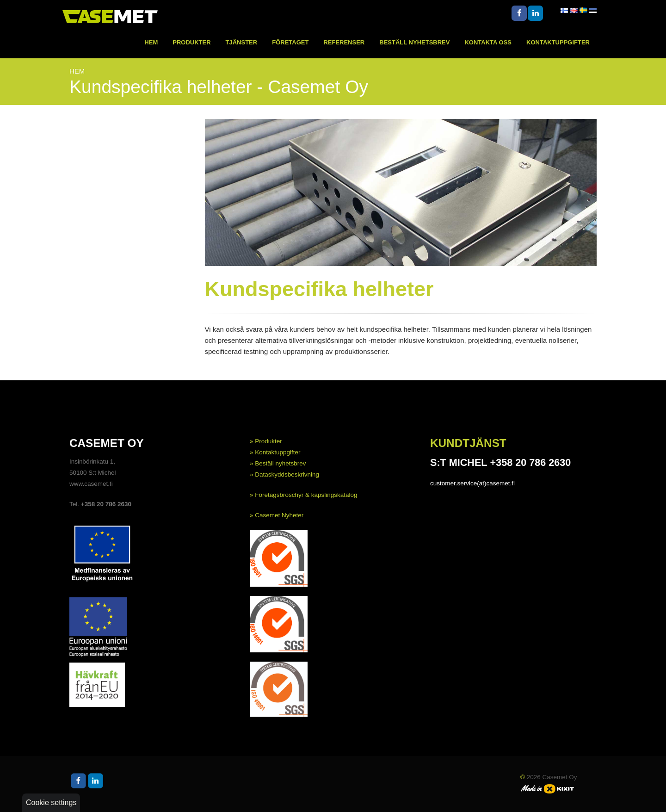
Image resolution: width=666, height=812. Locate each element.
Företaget (290, 42)
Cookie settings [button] (51, 803)
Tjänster (242, 42)
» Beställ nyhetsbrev (278, 463)
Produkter (191, 42)
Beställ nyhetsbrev (414, 42)
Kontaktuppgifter (558, 42)
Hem (151, 42)
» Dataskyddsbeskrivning (284, 474)
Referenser (344, 42)
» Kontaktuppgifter (275, 452)
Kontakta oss (488, 42)
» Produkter (266, 441)
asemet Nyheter (281, 515)
